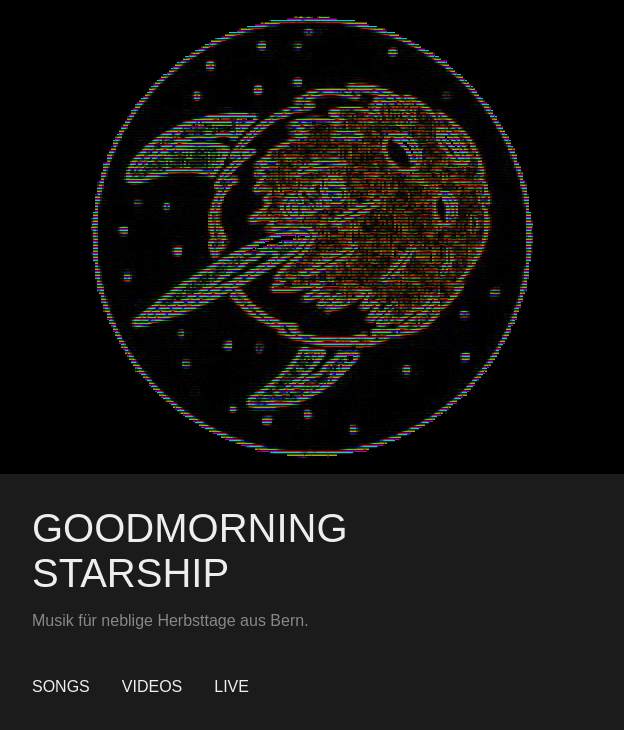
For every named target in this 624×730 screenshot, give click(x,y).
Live (231, 686)
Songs (61, 686)
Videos (152, 686)
